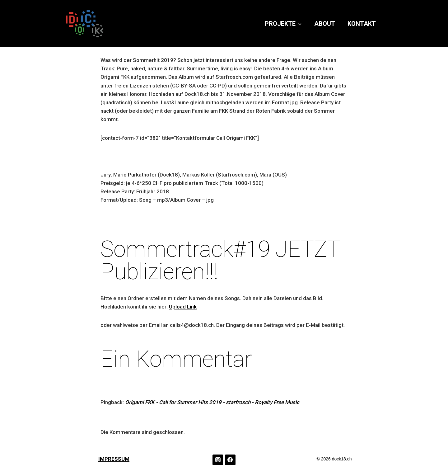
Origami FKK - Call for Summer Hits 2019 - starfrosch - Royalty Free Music (212, 402)
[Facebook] (230, 460)
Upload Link (183, 307)
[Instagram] (218, 460)
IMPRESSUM (114, 459)
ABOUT (325, 24)
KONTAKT (362, 24)
